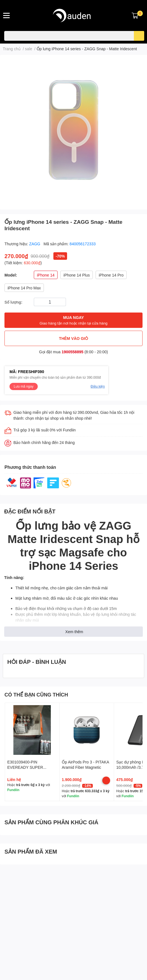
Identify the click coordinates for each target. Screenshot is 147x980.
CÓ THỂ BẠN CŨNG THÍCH (36, 695)
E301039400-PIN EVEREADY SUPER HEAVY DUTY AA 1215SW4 (32, 767)
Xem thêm (74, 632)
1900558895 (72, 352)
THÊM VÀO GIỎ (73, 338)
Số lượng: (13, 302)
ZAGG (35, 244)
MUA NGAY (73, 320)
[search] (139, 36)
